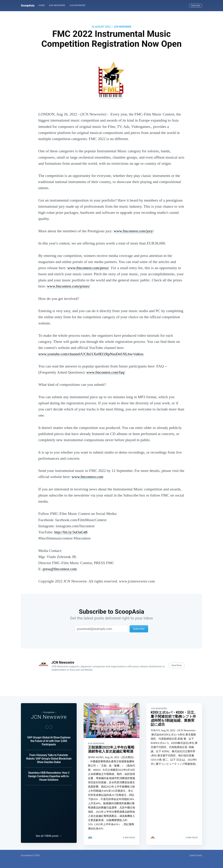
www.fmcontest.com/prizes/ (68, 286)
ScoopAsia (28, 5)
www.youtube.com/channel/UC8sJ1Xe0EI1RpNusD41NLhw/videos (91, 354)
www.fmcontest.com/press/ (88, 268)
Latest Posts (196, 855)
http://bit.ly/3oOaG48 (71, 532)
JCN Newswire (77, 5)
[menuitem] (42, 6)
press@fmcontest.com (60, 569)
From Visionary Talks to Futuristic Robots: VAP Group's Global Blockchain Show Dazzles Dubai (49, 757)
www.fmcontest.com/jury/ (134, 231)
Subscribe (196, 6)
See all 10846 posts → (49, 836)
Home (42, 5)
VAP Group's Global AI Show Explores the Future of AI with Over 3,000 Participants (49, 739)
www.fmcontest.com (87, 477)
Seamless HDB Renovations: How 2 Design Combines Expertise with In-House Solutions (49, 774)
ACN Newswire (57, 5)
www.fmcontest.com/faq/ (106, 372)
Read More (177, 665)
